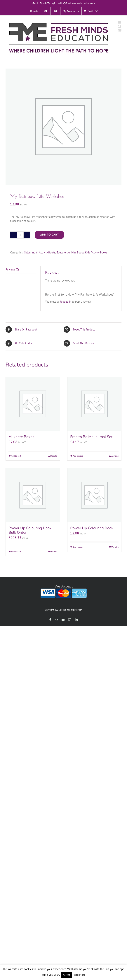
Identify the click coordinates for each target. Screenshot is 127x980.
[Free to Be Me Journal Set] (94, 404)
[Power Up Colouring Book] (94, 495)
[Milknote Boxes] (33, 404)
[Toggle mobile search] (120, 27)
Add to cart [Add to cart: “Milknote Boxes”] (16, 456)
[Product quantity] (20, 235)
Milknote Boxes (21, 437)
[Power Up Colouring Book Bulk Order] (33, 495)
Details (54, 456)
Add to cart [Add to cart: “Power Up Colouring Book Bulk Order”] (16, 552)
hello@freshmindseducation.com (76, 3)
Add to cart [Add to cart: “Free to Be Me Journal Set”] (78, 456)
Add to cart (49, 235)
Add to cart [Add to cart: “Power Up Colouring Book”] (78, 547)
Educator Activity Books (70, 252)
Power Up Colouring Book (92, 528)
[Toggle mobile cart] (120, 30)
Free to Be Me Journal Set (91, 437)
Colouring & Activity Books (40, 252)
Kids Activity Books (96, 252)
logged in (66, 302)
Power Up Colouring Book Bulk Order (30, 530)
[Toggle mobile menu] (120, 23)
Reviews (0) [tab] (12, 269)
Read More (79, 975)
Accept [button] (66, 975)
